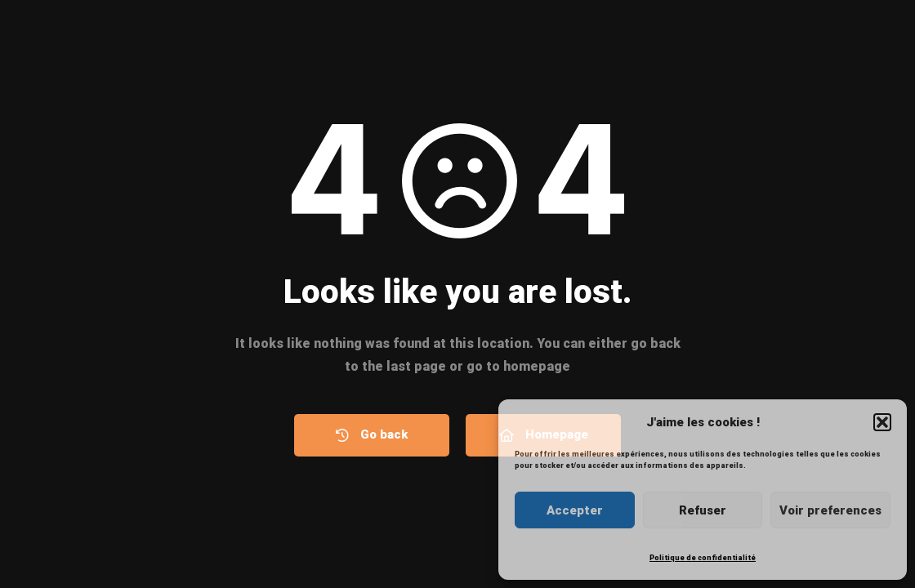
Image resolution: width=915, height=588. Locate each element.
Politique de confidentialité (703, 558)
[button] (882, 422)
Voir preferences (830, 510)
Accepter (575, 510)
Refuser (703, 510)
